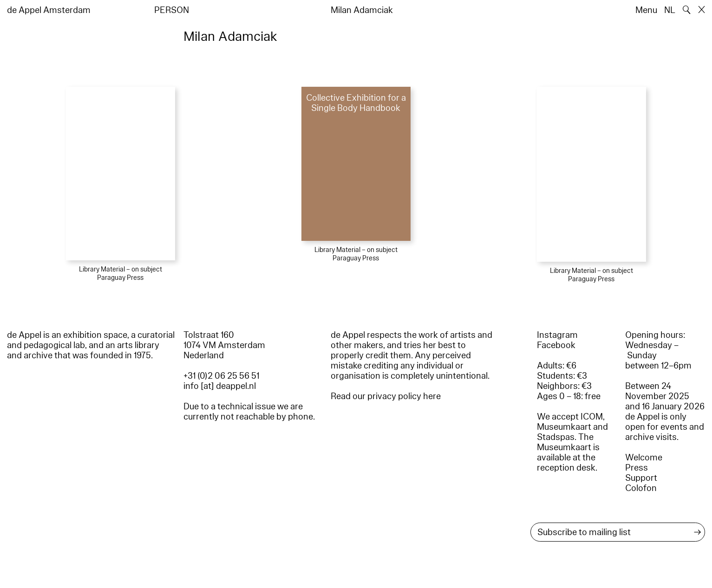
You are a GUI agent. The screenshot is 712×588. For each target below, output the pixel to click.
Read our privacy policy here (386, 396)
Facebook (556, 345)
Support (641, 478)
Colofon (641, 488)
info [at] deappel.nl (220, 386)
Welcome (644, 458)
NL (670, 10)
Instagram (557, 335)
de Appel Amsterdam (49, 10)
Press (637, 468)
